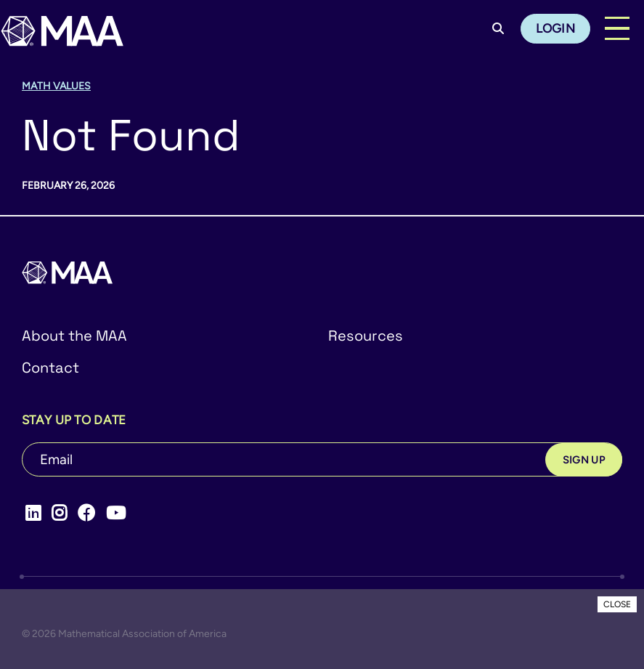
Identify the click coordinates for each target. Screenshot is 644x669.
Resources (366, 336)
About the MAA (74, 336)
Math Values (56, 86)
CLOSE (617, 604)
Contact (50, 368)
